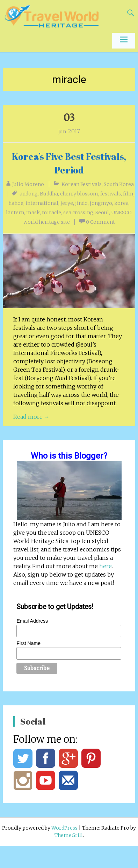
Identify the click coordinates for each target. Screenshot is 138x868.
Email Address (32, 621)
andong (29, 194)
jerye (67, 203)
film (128, 194)
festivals (111, 194)
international (42, 203)
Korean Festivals (82, 184)
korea (121, 203)
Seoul (102, 213)
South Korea (119, 184)
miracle (52, 213)
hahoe (16, 203)
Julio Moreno (28, 184)
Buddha (49, 194)
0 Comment (100, 222)
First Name (28, 643)
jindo (81, 203)
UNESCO (121, 213)
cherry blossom (79, 194)
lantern (15, 213)
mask (33, 213)
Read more (31, 417)
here (106, 566)
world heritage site (47, 222)
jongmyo (101, 203)
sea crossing (78, 213)
